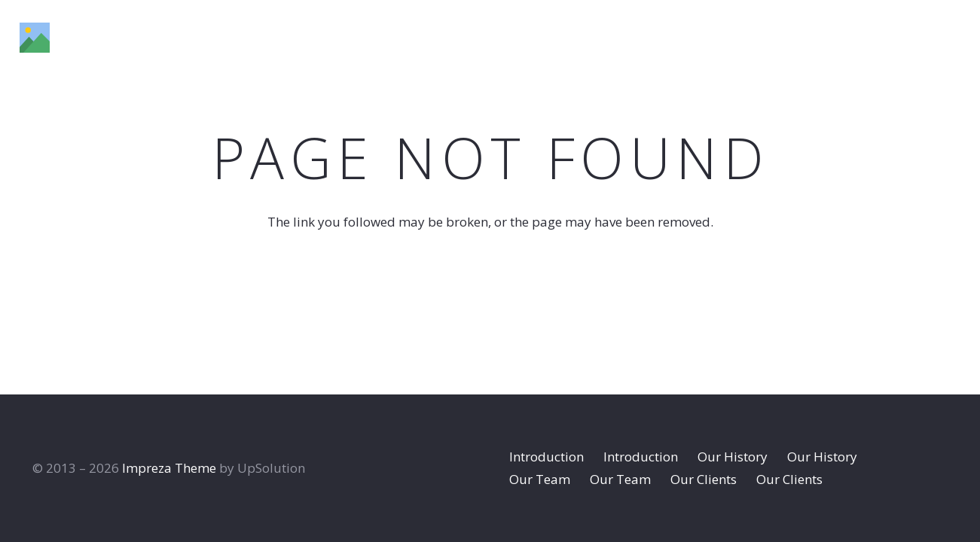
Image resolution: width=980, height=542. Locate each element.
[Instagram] (878, 38)
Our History (733, 457)
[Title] (35, 38)
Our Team (540, 479)
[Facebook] (842, 37)
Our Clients (704, 479)
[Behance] (915, 37)
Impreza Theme (169, 468)
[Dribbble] (952, 37)
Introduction (546, 457)
